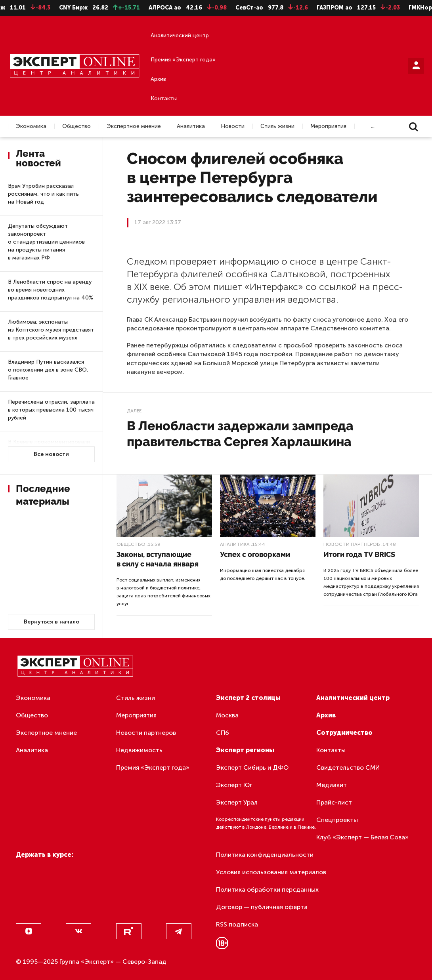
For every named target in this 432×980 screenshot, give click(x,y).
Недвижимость (139, 750)
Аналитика (191, 126)
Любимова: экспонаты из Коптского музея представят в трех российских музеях (51, 330)
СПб (223, 733)
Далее (134, 411)
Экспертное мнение (134, 126)
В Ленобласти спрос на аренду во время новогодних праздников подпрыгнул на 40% (51, 290)
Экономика (31, 126)
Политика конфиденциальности (265, 855)
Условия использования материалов (271, 872)
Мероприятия (328, 126)
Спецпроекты (337, 820)
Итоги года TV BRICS (359, 554)
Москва (227, 715)
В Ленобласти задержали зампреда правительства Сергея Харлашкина (240, 434)
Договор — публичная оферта (262, 907)
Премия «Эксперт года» (183, 60)
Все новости (51, 454)
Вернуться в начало (52, 622)
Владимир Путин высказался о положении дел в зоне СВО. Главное (48, 370)
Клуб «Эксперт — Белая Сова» (362, 837)
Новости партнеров (352, 544)
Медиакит (332, 785)
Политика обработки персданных (267, 889)
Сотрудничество (344, 733)
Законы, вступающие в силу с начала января (158, 559)
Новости (233, 126)
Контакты (164, 98)
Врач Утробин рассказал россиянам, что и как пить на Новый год (43, 194)
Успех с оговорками (255, 554)
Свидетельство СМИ (348, 767)
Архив (158, 79)
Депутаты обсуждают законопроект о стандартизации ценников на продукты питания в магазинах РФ (46, 242)
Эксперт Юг (234, 785)
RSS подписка (237, 924)
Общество (76, 126)
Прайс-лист (334, 802)
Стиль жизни (277, 126)
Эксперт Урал (237, 802)
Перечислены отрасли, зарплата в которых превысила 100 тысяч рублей (51, 410)
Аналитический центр (180, 35)
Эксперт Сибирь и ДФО (252, 767)
